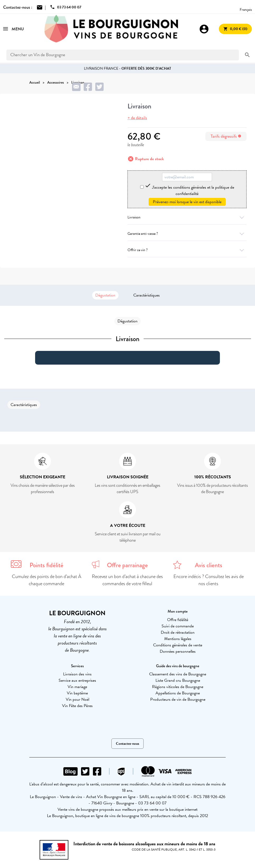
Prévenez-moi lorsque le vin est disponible (187, 202)
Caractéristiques (147, 295)
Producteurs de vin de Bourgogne (178, 699)
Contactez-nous (127, 744)
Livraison (187, 217)
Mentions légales (178, 639)
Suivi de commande (178, 626)
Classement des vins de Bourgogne (178, 674)
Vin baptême (77, 693)
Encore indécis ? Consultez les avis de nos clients (209, 580)
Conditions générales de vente (178, 645)
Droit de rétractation (178, 632)
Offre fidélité (178, 620)
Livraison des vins (77, 674)
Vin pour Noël (77, 699)
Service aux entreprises (77, 680)
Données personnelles (178, 651)
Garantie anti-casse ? (187, 234)
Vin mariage (77, 687)
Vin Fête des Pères (77, 706)
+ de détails (137, 118)
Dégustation (105, 295)
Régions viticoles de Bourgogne (178, 687)
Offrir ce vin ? (187, 250)
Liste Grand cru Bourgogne (178, 680)
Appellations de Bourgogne (178, 693)
